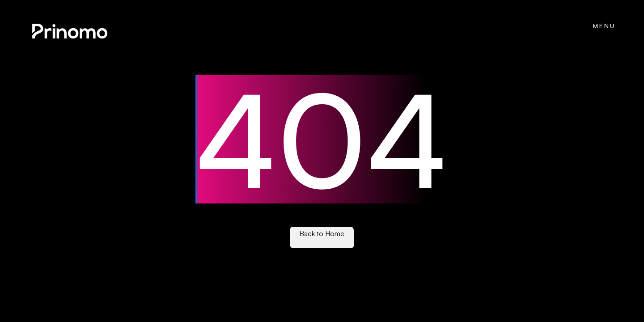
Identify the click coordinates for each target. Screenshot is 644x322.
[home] (69, 32)
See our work (322, 242)
